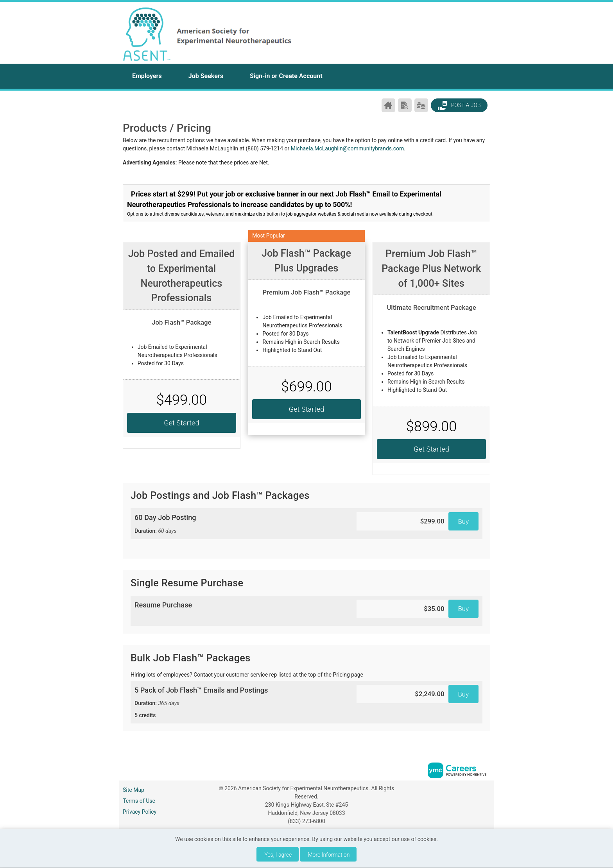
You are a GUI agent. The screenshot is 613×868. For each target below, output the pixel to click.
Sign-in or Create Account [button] (286, 76)
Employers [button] (147, 76)
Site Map (134, 790)
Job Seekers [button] (206, 76)
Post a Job (459, 105)
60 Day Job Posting (240, 524)
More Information (329, 855)
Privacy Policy (140, 812)
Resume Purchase (163, 605)
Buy (463, 522)
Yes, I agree (278, 855)
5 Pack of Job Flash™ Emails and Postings (240, 703)
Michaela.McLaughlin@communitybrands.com (348, 148)
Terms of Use (139, 801)
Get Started (181, 423)
